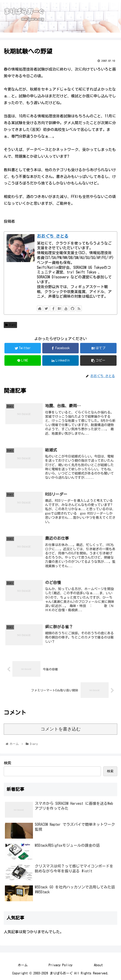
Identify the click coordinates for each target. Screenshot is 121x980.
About (98, 965)
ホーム (23, 965)
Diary (10, 325)
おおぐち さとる (53, 236)
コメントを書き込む (61, 729)
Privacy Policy (60, 965)
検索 (7, 763)
